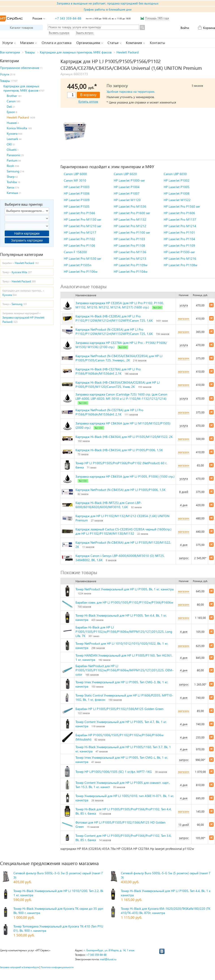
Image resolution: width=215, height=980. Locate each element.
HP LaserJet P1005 (177, 187)
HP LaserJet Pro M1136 (130, 252)
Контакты (157, 43)
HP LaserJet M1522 (177, 200)
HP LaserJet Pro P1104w (131, 271)
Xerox (11, 187)
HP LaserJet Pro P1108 (129, 245)
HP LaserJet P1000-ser (129, 180)
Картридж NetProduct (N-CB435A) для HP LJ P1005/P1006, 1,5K (120, 490)
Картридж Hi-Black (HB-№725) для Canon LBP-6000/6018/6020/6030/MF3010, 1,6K (109, 505)
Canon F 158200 (75, 252)
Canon (11, 101)
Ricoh (10, 166)
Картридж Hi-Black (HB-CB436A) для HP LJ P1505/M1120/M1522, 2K (124, 437)
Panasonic (14, 155)
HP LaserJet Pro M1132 (130, 219)
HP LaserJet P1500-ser (179, 252)
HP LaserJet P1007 (127, 193)
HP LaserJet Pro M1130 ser (83, 219)
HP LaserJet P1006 (77, 193)
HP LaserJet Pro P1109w (131, 265)
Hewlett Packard (128, 52)
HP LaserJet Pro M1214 (180, 226)
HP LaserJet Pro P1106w (81, 271)
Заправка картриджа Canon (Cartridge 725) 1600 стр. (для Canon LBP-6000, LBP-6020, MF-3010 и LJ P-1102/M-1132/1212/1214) (121, 396)
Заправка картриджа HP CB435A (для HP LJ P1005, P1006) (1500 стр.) (125, 476)
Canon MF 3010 (75, 180)
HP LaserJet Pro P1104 (179, 239)
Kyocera (12, 133)
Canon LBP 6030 (175, 174)
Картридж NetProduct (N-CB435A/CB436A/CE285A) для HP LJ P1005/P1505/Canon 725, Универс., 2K (119, 358)
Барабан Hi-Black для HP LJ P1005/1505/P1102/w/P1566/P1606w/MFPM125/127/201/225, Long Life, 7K (124, 632)
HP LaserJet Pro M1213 (130, 258)
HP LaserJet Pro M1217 (80, 232)
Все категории (10, 52)
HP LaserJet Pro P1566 (80, 213)
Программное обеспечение (20, 68)
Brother (12, 96)
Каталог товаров (21, 27)
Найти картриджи (27, 233)
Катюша (12, 193)
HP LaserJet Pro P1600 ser (132, 213)
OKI (9, 144)
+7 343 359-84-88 (68, 18)
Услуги (5, 74)
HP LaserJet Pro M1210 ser (83, 226)
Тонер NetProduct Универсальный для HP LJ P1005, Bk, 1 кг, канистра (125, 589)
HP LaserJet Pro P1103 (129, 239)
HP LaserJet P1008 (177, 193)
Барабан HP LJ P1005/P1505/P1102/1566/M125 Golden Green (119, 709)
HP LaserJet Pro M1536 (130, 206)
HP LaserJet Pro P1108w (181, 265)
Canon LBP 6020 (125, 174)
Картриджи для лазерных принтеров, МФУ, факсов (76, 52)
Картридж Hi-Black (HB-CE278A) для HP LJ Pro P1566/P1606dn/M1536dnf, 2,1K (108, 371)
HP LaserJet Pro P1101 (179, 232)
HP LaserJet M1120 (127, 200)
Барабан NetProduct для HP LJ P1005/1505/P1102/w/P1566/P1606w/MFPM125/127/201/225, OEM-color (125, 670)
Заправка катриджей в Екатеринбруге (19, 967)
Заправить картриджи (27, 240)
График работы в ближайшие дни (108, 9)
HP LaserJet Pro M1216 (180, 258)
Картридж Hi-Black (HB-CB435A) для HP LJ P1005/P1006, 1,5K (119, 450)
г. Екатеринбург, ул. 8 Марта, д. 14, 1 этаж (109, 950)
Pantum (12, 160)
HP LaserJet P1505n (78, 265)
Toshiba (12, 182)
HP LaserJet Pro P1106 (80, 245)
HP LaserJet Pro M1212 (130, 226)
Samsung (13, 171)
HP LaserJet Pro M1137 (180, 219)
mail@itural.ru (108, 959)
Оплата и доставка (57, 43)
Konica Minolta (17, 128)
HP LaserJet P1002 (177, 180)
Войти (185, 28)
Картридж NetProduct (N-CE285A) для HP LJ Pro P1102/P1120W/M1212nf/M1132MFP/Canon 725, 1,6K (114, 332)
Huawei (12, 123)
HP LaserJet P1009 (77, 200)
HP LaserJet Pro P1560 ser (182, 206)
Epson (11, 112)
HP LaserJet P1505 (77, 206)
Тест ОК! (157, 308)
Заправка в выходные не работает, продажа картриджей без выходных (107, 3)
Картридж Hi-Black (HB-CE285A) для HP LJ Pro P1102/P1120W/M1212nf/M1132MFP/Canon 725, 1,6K (114, 318)
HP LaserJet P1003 (77, 187)
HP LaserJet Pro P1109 (179, 245)
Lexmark (12, 139)
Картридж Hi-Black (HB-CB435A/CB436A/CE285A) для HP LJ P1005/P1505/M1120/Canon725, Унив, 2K (118, 385)
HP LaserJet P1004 (127, 187)
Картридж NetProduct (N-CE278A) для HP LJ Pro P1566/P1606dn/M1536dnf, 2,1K (109, 412)
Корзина (209, 28)
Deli (9, 107)
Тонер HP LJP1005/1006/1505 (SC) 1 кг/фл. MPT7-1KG (114, 772)
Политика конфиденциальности (57, 967)
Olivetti (12, 150)
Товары (30, 52)
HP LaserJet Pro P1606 (179, 213)
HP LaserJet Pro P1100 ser (132, 232)
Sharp (11, 177)
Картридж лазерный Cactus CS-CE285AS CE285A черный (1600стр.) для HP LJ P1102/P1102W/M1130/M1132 (123, 531)
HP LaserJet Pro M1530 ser (83, 258)
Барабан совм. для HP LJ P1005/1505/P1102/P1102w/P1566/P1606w (124, 602)
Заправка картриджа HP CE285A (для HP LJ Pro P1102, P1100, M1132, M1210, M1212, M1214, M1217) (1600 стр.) (120, 305)
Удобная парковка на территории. (131, 91)
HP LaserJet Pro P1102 (80, 239)
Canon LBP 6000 (75, 174)
